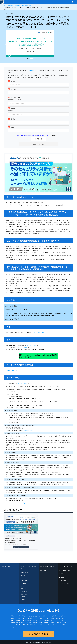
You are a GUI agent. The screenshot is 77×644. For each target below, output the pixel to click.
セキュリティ (24, 589)
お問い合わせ (63, 580)
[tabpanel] (30, 44)
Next (56, 43)
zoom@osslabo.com (12, 370)
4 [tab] (31, 58)
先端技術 (23, 597)
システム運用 (24, 581)
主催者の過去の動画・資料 (20, 547)
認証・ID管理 (24, 594)
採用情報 (62, 577)
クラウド (23, 575)
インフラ (23, 599)
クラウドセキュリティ (11, 536)
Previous (5, 43)
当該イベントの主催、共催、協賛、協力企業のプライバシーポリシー (35, 135)
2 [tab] (29, 58)
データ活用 (23, 583)
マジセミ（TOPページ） (8, 567)
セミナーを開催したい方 (66, 567)
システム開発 (24, 578)
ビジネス (23, 586)
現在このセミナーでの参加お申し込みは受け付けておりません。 (38, 356)
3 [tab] (30, 58)
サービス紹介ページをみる (38, 634)
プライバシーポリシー (35, 71)
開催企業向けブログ (65, 570)
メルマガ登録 (44, 570)
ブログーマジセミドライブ (47, 567)
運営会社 (62, 574)
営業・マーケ (24, 591)
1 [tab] (28, 58)
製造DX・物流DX (25, 573)
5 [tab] (33, 58)
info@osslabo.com (27, 430)
